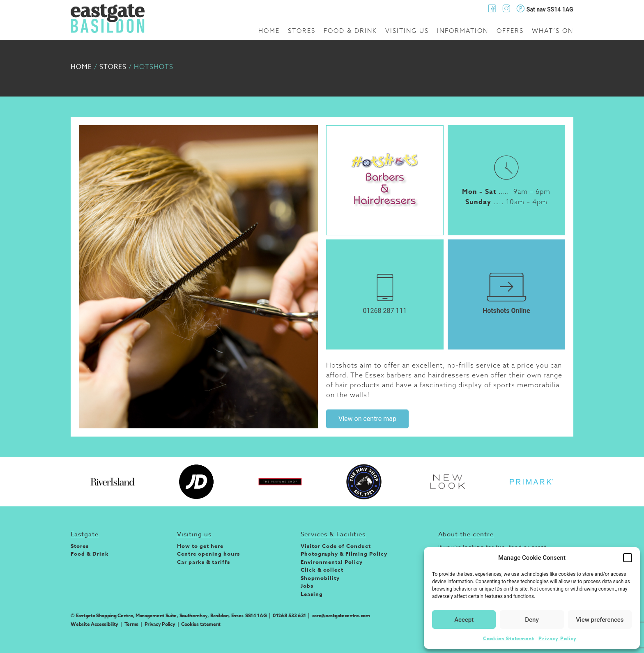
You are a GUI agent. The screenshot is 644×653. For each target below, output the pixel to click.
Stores (302, 31)
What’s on (553, 31)
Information (463, 31)
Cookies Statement (509, 638)
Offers (510, 31)
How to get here (200, 546)
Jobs (307, 586)
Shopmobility (320, 578)
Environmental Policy (332, 562)
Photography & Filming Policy (344, 554)
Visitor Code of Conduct (336, 546)
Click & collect (322, 570)
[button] (628, 558)
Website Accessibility (94, 624)
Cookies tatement (201, 624)
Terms (132, 624)
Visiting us (407, 31)
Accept (464, 620)
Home (269, 31)
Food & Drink (350, 31)
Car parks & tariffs (204, 562)
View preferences (600, 620)
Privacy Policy (558, 638)
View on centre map (367, 419)
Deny (532, 620)
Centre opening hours (208, 554)
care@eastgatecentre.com (341, 615)
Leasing (312, 594)
